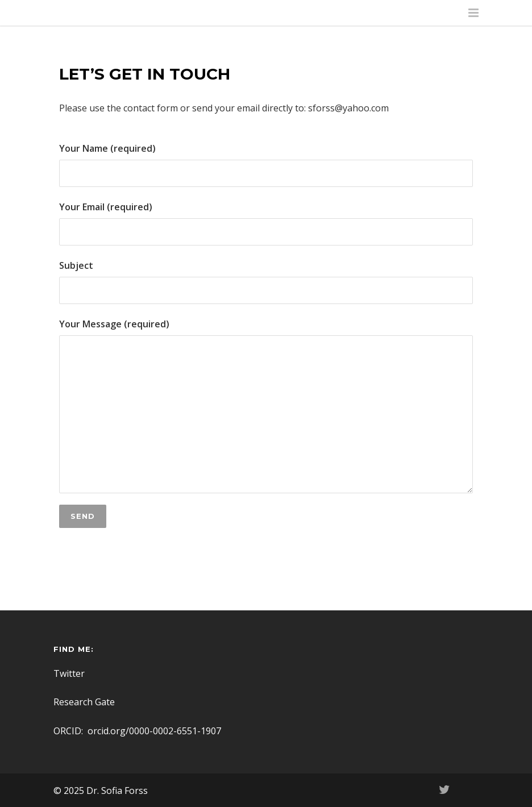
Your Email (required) (266, 223)
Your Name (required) (266, 165)
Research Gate (84, 702)
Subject (266, 282)
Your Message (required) (266, 405)
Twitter (69, 673)
